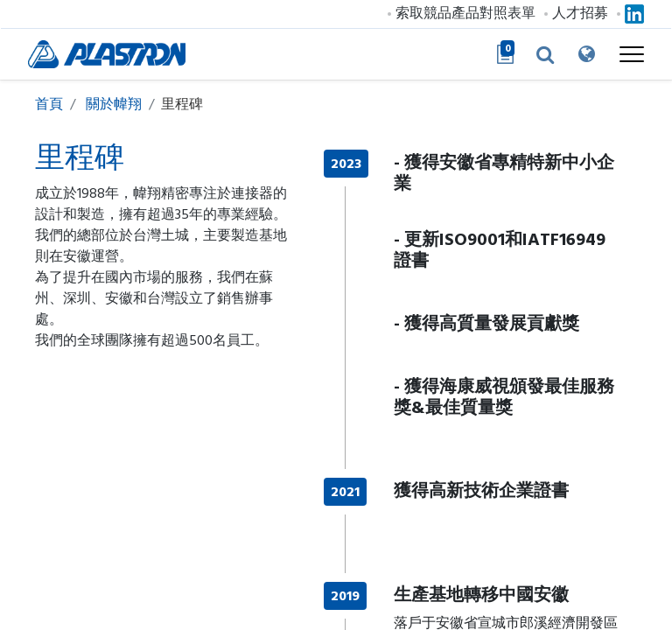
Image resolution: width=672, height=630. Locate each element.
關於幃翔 (114, 104)
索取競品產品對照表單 (458, 13)
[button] (530, 54)
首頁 (49, 104)
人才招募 (573, 13)
